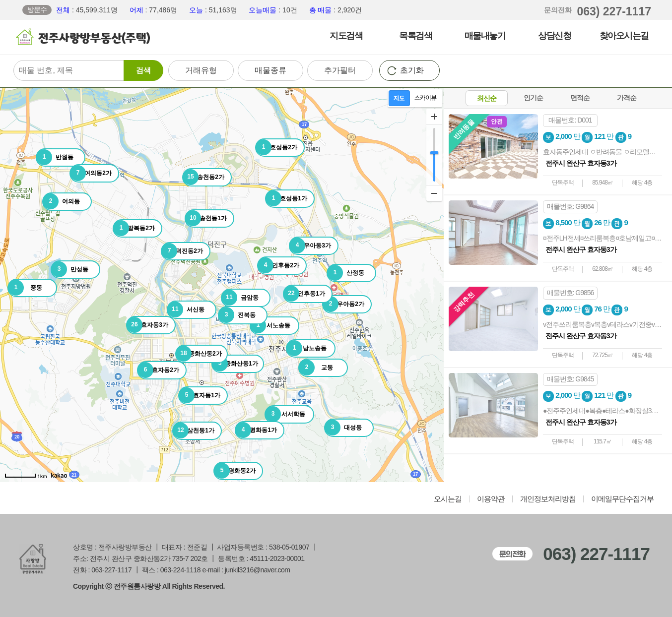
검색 (143, 70)
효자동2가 (158, 370)
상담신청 (554, 36)
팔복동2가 (134, 228)
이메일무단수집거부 (622, 499)
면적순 (580, 98)
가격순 (627, 98)
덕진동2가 (182, 251)
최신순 (487, 98)
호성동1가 (286, 198)
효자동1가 (200, 395)
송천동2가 (203, 177)
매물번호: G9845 (571, 379)
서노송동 (270, 325)
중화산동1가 (235, 364)
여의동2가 (91, 173)
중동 (25, 288)
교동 (316, 368)
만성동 (70, 269)
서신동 (186, 309)
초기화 (412, 70)
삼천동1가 (194, 431)
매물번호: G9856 (571, 293)
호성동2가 (276, 147)
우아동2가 (343, 304)
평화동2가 (235, 471)
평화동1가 (256, 430)
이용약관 (491, 499)
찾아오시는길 (624, 36)
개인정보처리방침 (548, 499)
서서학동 (285, 414)
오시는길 (448, 499)
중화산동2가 (199, 354)
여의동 (61, 201)
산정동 (346, 273)
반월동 (55, 157)
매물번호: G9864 (571, 206)
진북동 (237, 315)
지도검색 (346, 36)
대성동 (343, 428)
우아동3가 (310, 246)
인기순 (533, 98)
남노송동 (306, 348)
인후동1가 (304, 294)
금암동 (240, 298)
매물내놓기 (485, 36)
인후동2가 (278, 265)
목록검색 (415, 36)
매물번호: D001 (570, 120)
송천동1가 (206, 218)
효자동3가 (147, 325)
